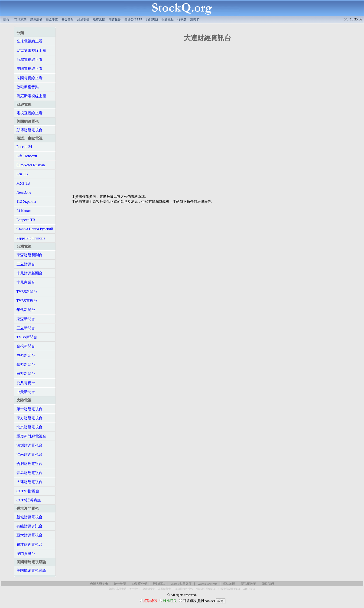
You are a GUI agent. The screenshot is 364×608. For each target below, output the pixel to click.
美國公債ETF (133, 19)
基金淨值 (52, 19)
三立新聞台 (26, 328)
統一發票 (120, 584)
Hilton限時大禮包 (183, 589)
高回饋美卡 (164, 589)
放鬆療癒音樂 (28, 87)
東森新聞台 (26, 319)
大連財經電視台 (29, 482)
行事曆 (182, 19)
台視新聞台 (26, 346)
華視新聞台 (26, 364)
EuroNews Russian (31, 165)
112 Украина (26, 201)
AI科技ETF (249, 589)
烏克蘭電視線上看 (31, 51)
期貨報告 (115, 19)
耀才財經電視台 (29, 544)
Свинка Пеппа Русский (35, 229)
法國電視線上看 (29, 78)
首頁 (6, 19)
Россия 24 (24, 147)
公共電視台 (26, 383)
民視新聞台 (26, 374)
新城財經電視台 (29, 517)
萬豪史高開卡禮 (118, 589)
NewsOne (24, 192)
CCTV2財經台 (28, 491)
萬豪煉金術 (149, 589)
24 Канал (24, 211)
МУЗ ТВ (23, 183)
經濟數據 (83, 19)
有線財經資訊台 (29, 526)
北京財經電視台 (29, 427)
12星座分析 (139, 584)
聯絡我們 (268, 584)
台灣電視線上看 (29, 60)
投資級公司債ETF (205, 589)
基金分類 (68, 19)
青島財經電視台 (29, 473)
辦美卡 (195, 19)
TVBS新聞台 (27, 292)
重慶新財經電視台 (31, 436)
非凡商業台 (26, 282)
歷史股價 (36, 19)
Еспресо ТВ (26, 220)
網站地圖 (229, 584)
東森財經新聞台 (29, 255)
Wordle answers (207, 584)
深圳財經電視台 (29, 445)
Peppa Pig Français (31, 238)
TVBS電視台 (27, 301)
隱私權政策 (249, 584)
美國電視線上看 (29, 69)
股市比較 (99, 19)
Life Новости (27, 156)
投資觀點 (168, 19)
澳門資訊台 (26, 554)
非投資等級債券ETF (229, 589)
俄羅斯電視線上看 (31, 96)
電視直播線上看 (29, 113)
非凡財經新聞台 (29, 273)
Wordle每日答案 (181, 584)
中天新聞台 (26, 392)
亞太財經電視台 (29, 535)
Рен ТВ (22, 174)
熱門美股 (152, 19)
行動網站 (159, 584)
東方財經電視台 (29, 418)
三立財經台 (26, 264)
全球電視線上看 (29, 41)
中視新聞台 (26, 355)
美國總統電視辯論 (31, 570)
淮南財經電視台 (29, 454)
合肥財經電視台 (29, 464)
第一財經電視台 (29, 409)
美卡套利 (134, 589)
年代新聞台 (26, 310)
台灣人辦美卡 (99, 584)
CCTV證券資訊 (29, 500)
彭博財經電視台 (29, 130)
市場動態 (20, 19)
